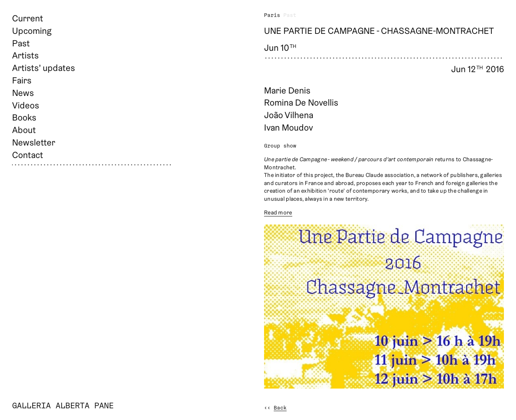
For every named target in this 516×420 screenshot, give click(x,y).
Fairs (22, 80)
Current (28, 18)
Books (24, 117)
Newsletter (34, 142)
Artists (25, 55)
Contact (28, 155)
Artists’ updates (44, 68)
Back (280, 408)
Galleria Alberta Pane (63, 406)
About (24, 130)
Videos (26, 105)
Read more (278, 212)
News (23, 93)
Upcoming (32, 31)
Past (21, 43)
